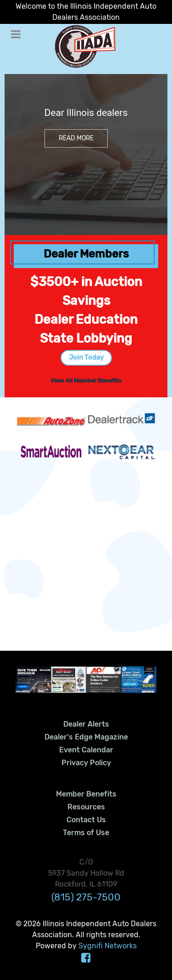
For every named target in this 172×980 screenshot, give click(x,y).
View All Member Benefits (86, 381)
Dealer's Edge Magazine (86, 737)
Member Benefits (86, 794)
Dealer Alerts (86, 724)
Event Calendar (86, 750)
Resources (86, 807)
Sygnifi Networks (108, 946)
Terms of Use (86, 833)
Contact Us (86, 820)
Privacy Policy (86, 763)
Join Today (86, 358)
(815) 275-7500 (86, 897)
